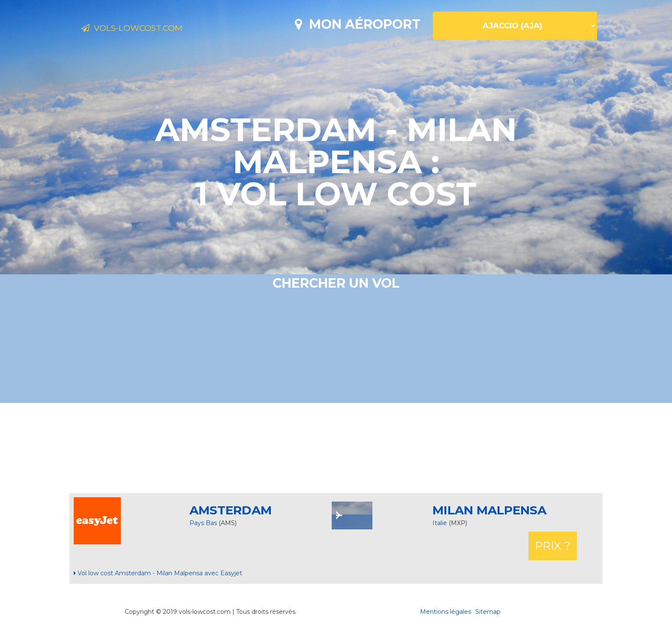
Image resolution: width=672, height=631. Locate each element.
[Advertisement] (336, 448)
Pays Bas (203, 523)
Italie (441, 523)
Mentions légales (445, 612)
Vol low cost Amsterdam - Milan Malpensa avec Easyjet (158, 573)
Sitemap (488, 612)
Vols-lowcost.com (150, 29)
